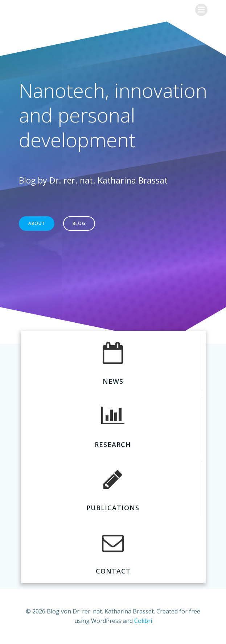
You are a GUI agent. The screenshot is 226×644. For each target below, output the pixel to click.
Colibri (143, 621)
